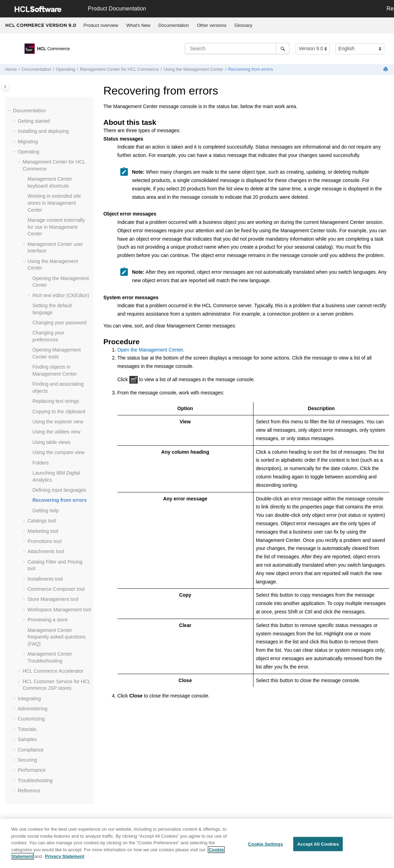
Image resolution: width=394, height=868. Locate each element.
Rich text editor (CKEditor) (61, 295)
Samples (27, 739)
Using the (194, 69)
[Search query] (237, 48)
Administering (33, 708)
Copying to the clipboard (59, 411)
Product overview (101, 25)
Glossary (243, 25)
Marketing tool (43, 530)
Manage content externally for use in (56, 226)
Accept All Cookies (318, 846)
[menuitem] (101, 25)
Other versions (212, 25)
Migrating (28, 141)
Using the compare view (58, 452)
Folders (41, 462)
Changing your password (59, 322)
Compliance (31, 749)
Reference (29, 790)
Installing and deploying (43, 130)
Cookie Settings (265, 846)
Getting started (34, 120)
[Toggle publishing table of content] (5, 87)
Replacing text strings (56, 400)
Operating (65, 69)
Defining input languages (59, 489)
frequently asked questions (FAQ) (57, 636)
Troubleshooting (35, 780)
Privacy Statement (65, 858)
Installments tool (45, 578)
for (119, 69)
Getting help (46, 510)
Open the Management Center (150, 350)
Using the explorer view (58, 421)
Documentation (173, 25)
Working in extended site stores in (54, 202)
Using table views (51, 441)
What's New (138, 25)
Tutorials (27, 729)
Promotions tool (44, 541)
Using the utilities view (56, 431)
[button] (10, 110)
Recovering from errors (251, 69)
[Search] (283, 48)
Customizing (31, 718)
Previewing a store (48, 619)
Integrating (29, 698)
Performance (32, 769)
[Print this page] (386, 70)
